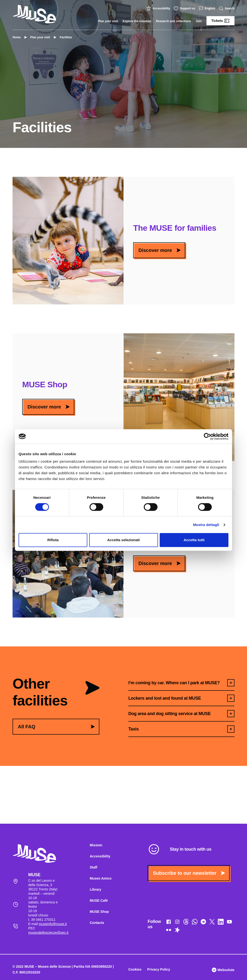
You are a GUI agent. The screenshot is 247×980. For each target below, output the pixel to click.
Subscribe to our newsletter (189, 873)
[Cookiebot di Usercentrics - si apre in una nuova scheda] (207, 436)
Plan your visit (108, 21)
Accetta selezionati (123, 540)
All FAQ (56, 727)
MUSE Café (99, 901)
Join (199, 21)
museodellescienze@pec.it (48, 933)
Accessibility (159, 8)
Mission (96, 845)
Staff (93, 867)
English (208, 8)
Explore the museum (137, 21)
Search (227, 8)
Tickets (220, 21)
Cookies (135, 969)
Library (95, 889)
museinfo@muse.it (53, 924)
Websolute (223, 970)
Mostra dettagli (206, 525)
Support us (185, 8)
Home (17, 37)
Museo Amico (101, 878)
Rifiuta (53, 540)
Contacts (97, 923)
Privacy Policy (159, 969)
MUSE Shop (99, 912)
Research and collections (174, 21)
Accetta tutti (194, 540)
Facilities (63, 37)
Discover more (159, 250)
